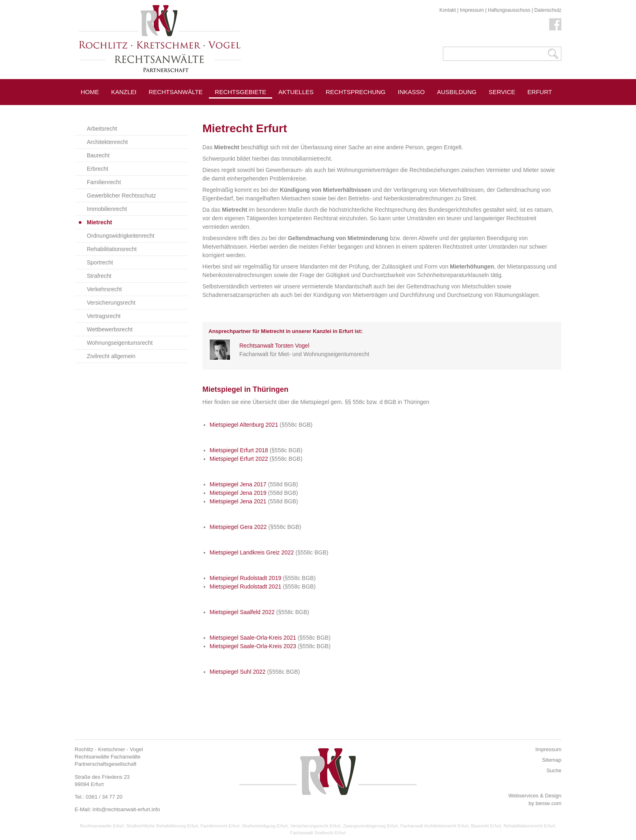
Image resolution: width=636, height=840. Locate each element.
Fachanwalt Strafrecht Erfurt (318, 833)
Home (90, 92)
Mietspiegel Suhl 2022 (238, 672)
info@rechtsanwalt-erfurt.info (126, 809)
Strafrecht (99, 276)
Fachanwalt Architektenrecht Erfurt (434, 826)
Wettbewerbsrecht (110, 329)
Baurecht (98, 155)
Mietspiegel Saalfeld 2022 (242, 612)
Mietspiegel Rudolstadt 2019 (246, 578)
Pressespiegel (304, 110)
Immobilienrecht (107, 209)
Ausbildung (457, 92)
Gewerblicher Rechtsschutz (121, 195)
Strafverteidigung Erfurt (265, 826)
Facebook (555, 24)
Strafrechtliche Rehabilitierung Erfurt (162, 826)
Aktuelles (296, 92)
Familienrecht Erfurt (220, 826)
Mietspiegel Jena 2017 (238, 484)
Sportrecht (100, 262)
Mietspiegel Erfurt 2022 (239, 459)
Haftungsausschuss (509, 10)
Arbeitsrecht (102, 129)
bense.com (548, 803)
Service (502, 92)
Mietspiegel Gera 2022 (238, 527)
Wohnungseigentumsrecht (120, 343)
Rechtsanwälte (176, 92)
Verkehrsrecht (104, 289)
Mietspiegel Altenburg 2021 (244, 425)
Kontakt (448, 10)
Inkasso (411, 92)
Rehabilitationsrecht (112, 249)
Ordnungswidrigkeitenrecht (121, 236)
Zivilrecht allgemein (111, 356)
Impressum (472, 10)
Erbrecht (98, 169)
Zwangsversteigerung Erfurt (371, 826)
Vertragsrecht (104, 316)
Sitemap (552, 760)
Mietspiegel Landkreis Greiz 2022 (252, 552)
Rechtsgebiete (241, 92)
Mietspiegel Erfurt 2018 (239, 450)
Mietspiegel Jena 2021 (238, 501)
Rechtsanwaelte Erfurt (102, 826)
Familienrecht (104, 182)
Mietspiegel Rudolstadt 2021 (246, 586)
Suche (554, 770)
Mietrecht (99, 222)
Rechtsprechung (356, 92)
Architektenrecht (107, 142)
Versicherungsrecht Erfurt (316, 826)
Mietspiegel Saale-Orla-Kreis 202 (251, 638)
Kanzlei (124, 92)
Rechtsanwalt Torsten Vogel (274, 346)
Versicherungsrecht (111, 303)
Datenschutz (548, 10)
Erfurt (540, 92)
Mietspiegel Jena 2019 (238, 493)
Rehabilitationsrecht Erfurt (529, 826)
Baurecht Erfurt (486, 826)
